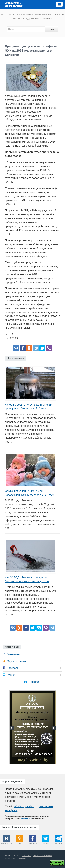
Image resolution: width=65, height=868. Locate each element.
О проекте (26, 856)
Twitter (11, 675)
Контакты (22, 859)
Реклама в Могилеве (43, 856)
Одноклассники (16, 661)
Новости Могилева (21, 15)
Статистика (10, 859)
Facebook (13, 668)
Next (53, 728)
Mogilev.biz (6, 15)
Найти (52, 29)
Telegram (35, 682)
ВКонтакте (13, 654)
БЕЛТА (9, 334)
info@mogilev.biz (24, 806)
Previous (12, 728)
